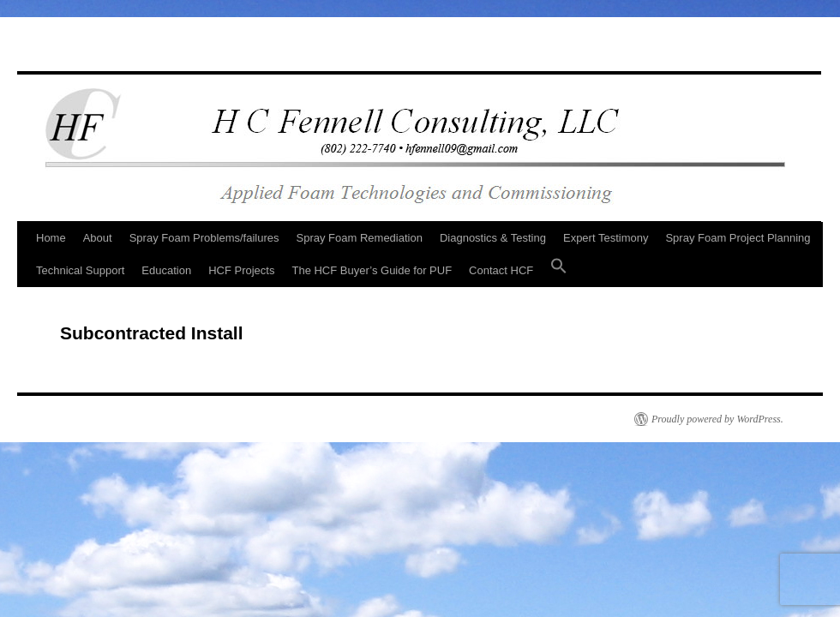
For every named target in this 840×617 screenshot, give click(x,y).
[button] (559, 271)
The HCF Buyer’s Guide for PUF (372, 270)
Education (166, 270)
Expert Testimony (606, 238)
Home (51, 238)
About (98, 238)
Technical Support (80, 270)
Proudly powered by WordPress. (717, 419)
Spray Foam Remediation (360, 238)
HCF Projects (241, 270)
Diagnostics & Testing (493, 238)
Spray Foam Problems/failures (204, 238)
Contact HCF (501, 270)
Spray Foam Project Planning (738, 238)
